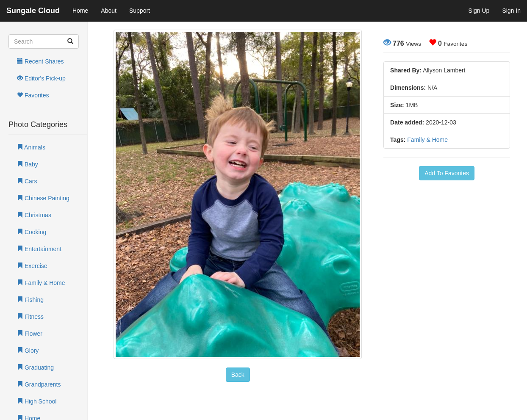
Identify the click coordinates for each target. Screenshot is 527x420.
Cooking (32, 232)
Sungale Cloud (33, 11)
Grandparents (39, 384)
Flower (30, 334)
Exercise (32, 266)
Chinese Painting (43, 198)
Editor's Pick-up (41, 78)
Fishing (30, 300)
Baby (28, 164)
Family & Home (41, 283)
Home (80, 11)
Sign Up (479, 11)
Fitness (30, 317)
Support (140, 11)
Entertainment (39, 249)
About (109, 11)
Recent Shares (40, 61)
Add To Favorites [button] (447, 173)
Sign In (511, 11)
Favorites (33, 95)
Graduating (35, 367)
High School (37, 401)
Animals (31, 147)
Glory (28, 351)
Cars (27, 181)
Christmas (34, 215)
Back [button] (238, 375)
